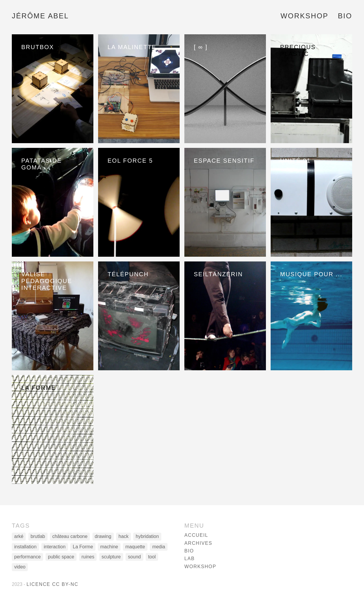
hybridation (147, 536)
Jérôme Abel (40, 16)
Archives (198, 543)
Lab (190, 559)
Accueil (196, 535)
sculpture (111, 557)
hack (123, 536)
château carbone (70, 536)
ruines (88, 557)
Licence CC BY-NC (52, 584)
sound (134, 557)
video (20, 567)
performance (27, 557)
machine (109, 547)
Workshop (305, 16)
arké (19, 536)
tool (152, 557)
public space (61, 557)
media (159, 547)
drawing (103, 536)
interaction (55, 547)
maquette (135, 547)
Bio (345, 16)
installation (25, 547)
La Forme (83, 547)
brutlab (38, 536)
